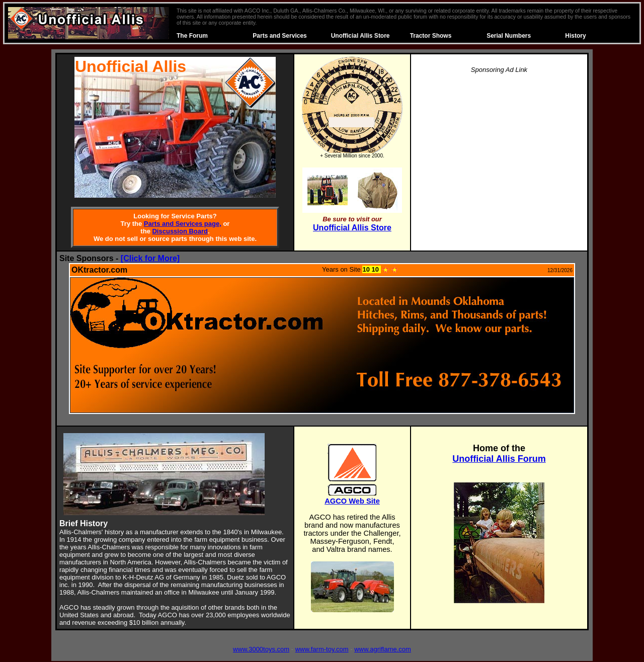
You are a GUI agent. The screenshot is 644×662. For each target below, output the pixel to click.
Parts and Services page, (183, 224)
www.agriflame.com (383, 649)
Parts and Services (279, 36)
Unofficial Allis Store (360, 36)
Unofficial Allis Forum (499, 459)
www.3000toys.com (261, 649)
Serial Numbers (509, 36)
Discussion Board (180, 231)
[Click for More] (150, 258)
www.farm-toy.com (322, 649)
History (575, 36)
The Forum (192, 36)
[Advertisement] (499, 153)
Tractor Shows (431, 36)
